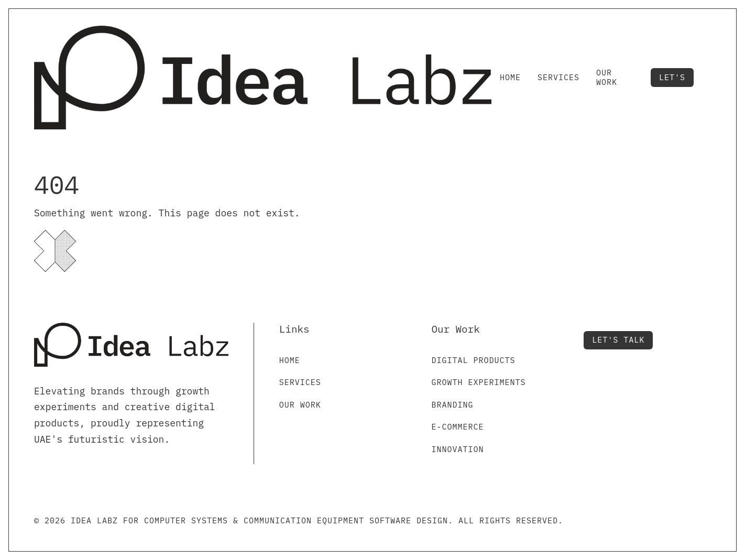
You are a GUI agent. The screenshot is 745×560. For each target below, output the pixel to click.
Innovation (458, 449)
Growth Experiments (479, 382)
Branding (453, 405)
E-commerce (458, 427)
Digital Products (474, 360)
